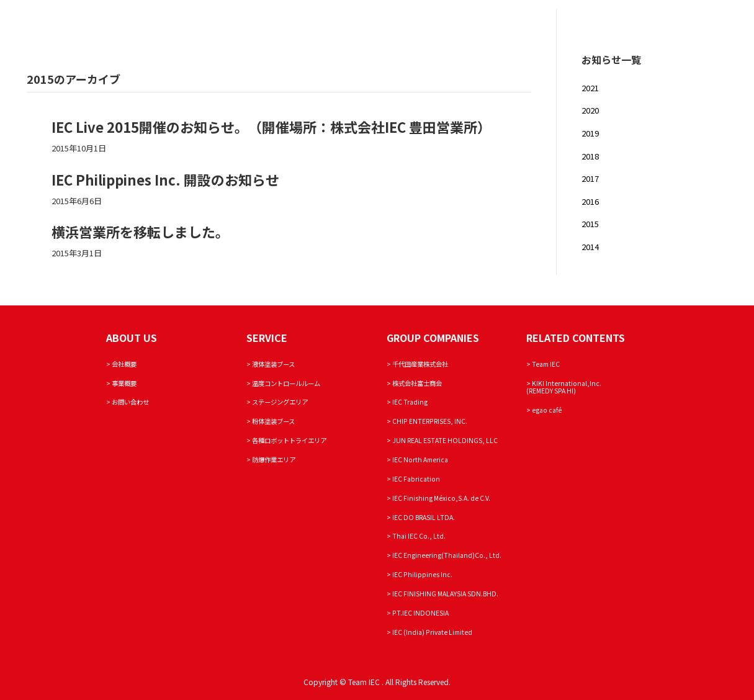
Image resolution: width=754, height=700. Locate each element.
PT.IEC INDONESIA (420, 613)
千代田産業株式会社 (420, 364)
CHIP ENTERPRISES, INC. (430, 421)
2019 (590, 133)
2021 (590, 88)
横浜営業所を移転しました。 (140, 231)
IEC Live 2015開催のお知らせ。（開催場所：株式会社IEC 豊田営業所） (271, 127)
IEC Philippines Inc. (422, 574)
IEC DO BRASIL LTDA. (424, 517)
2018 (590, 156)
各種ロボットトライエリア (289, 440)
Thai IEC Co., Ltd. (419, 536)
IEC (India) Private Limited (432, 632)
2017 (590, 178)
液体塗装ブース (273, 364)
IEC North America (420, 460)
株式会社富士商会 (417, 383)
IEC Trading (410, 402)
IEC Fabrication (416, 479)
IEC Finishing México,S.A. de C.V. (441, 498)
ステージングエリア (280, 402)
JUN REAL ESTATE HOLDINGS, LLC (445, 440)
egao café (547, 410)
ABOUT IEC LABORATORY (502, 25)
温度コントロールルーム (286, 383)
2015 (590, 224)
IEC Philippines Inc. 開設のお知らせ (165, 179)
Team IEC (702, 25)
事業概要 (124, 383)
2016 (590, 201)
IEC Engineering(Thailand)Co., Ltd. (447, 555)
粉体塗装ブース (273, 421)
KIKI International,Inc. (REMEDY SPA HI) (564, 387)
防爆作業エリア (274, 460)
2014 (590, 247)
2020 (590, 110)
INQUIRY (653, 25)
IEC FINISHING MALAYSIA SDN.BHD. (445, 594)
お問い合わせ (130, 402)
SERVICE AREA (595, 25)
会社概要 (124, 364)
